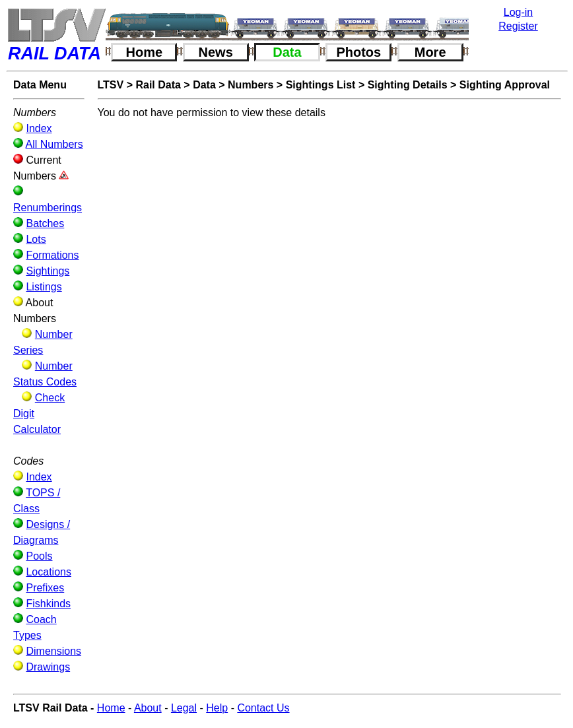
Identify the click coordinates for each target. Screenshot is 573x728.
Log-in (518, 12)
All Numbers (54, 144)
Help (217, 708)
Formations (52, 255)
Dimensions (53, 651)
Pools (39, 556)
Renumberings (48, 208)
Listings (44, 287)
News (216, 52)
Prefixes (45, 588)
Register (518, 26)
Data (287, 52)
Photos (358, 52)
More (430, 52)
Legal (184, 708)
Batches (45, 223)
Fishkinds (48, 604)
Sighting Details (408, 85)
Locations (49, 572)
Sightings (48, 271)
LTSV (111, 85)
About (148, 708)
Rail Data (158, 85)
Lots (36, 239)
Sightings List (321, 85)
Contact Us (263, 708)
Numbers (251, 85)
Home (145, 52)
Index (39, 128)
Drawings (48, 667)
